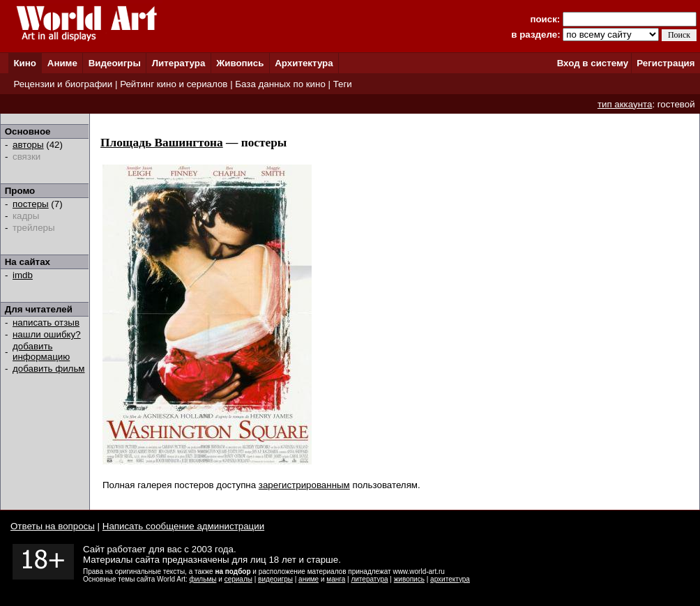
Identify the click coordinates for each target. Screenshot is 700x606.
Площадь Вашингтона (162, 143)
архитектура (450, 579)
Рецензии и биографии (63, 84)
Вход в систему (593, 63)
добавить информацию (41, 351)
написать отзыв (46, 323)
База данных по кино (280, 84)
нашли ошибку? (47, 334)
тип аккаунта (625, 104)
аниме (309, 579)
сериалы (238, 579)
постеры (31, 204)
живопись (409, 579)
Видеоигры (115, 63)
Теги (343, 84)
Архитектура (304, 63)
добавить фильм (49, 369)
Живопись (240, 63)
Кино (25, 63)
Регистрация (665, 63)
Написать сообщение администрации (183, 526)
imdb (23, 275)
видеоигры (275, 579)
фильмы (203, 579)
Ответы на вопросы (53, 526)
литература (369, 579)
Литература (179, 63)
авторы (28, 145)
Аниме (62, 63)
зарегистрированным (304, 485)
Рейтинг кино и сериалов (174, 84)
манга (336, 579)
